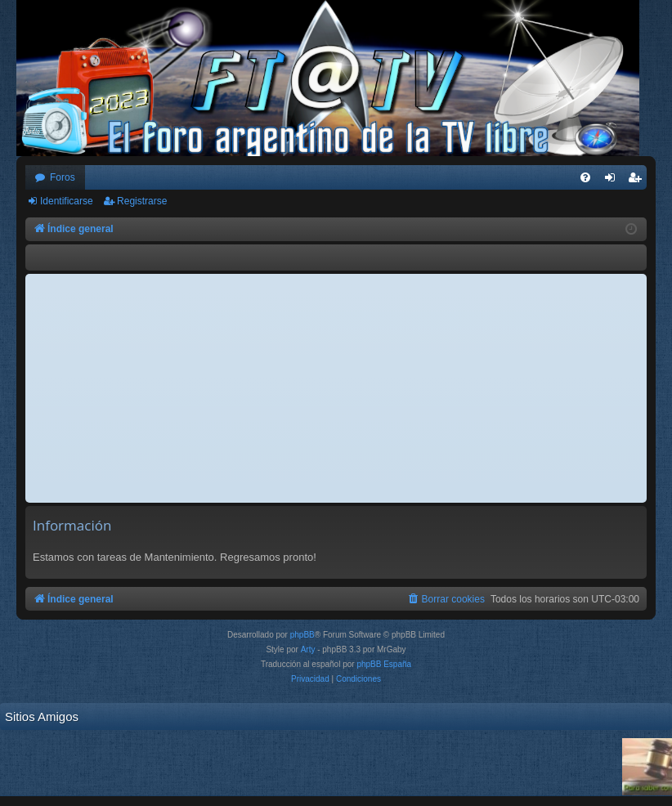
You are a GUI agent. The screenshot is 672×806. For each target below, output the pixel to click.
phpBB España (384, 664)
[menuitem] (585, 177)
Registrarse (142, 201)
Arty (308, 649)
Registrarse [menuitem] (638, 181)
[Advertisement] (336, 388)
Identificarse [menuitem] (614, 181)
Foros (63, 177)
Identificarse (67, 201)
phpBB (302, 635)
